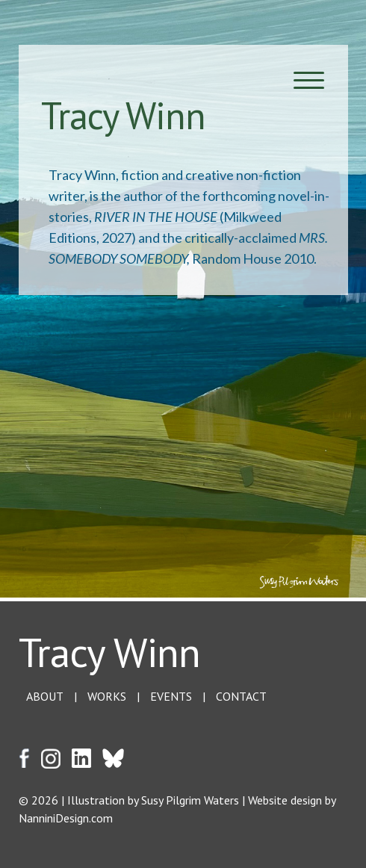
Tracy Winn (109, 652)
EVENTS (171, 696)
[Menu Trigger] (309, 80)
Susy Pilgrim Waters (190, 800)
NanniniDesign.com (66, 818)
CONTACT (241, 696)
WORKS (107, 696)
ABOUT (45, 696)
